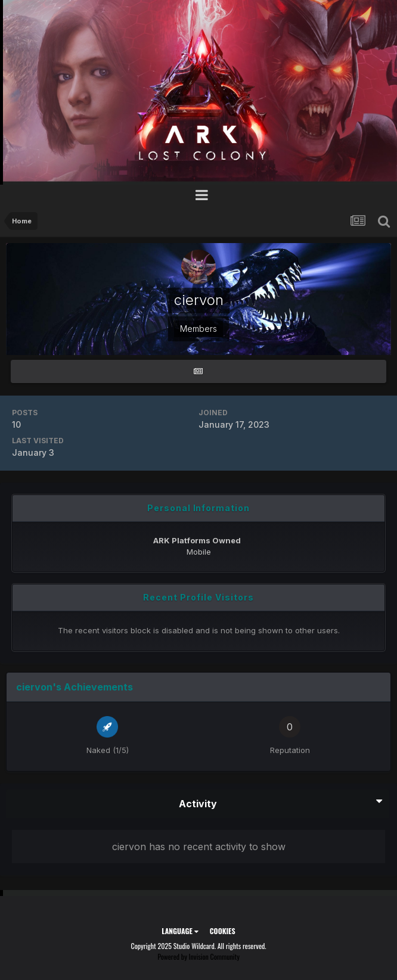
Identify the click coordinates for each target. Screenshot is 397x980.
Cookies (223, 931)
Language (180, 931)
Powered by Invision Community (199, 956)
